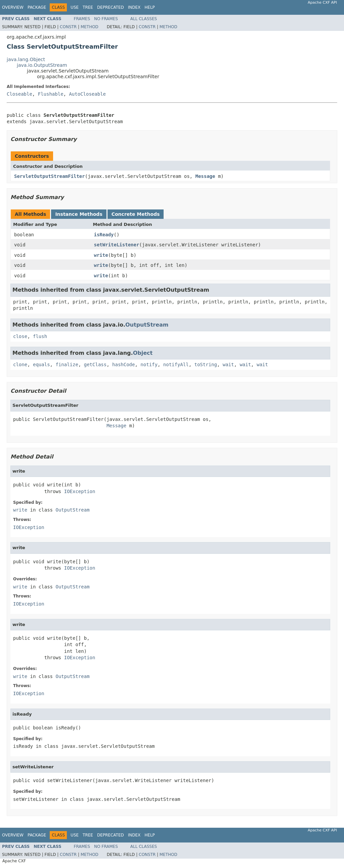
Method (90, 27)
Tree (88, 7)
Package (37, 7)
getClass (95, 365)
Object (143, 353)
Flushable (51, 94)
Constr (68, 27)
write (101, 255)
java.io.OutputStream (42, 65)
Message (205, 176)
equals (41, 365)
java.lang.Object (26, 59)
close (20, 336)
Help (150, 7)
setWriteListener (117, 245)
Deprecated (111, 7)
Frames (82, 19)
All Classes (144, 19)
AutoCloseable (87, 94)
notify (149, 365)
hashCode (123, 365)
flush (40, 336)
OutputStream (147, 325)
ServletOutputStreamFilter (50, 176)
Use (75, 7)
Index (134, 7)
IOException (80, 491)
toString (206, 365)
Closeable (19, 94)
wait (228, 365)
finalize (67, 365)
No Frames (106, 19)
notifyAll (176, 365)
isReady (104, 235)
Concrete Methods (136, 214)
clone (20, 365)
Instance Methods (79, 214)
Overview (13, 7)
